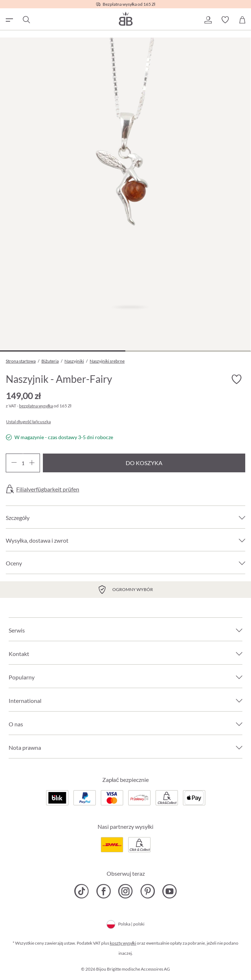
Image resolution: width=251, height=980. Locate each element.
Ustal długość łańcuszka (28, 422)
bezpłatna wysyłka (36, 406)
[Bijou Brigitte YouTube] (169, 891)
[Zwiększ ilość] (32, 463)
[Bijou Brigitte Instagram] (125, 891)
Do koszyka (144, 463)
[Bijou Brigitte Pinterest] (147, 891)
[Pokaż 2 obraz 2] (188, 351)
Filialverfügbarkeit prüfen (48, 489)
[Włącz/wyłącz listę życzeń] (237, 379)
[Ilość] (23, 463)
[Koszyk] (242, 20)
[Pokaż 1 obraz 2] (63, 351)
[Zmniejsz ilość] (14, 463)
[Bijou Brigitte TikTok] (82, 891)
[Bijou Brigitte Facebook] (104, 891)
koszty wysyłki (123, 943)
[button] (208, 20)
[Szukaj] (26, 20)
